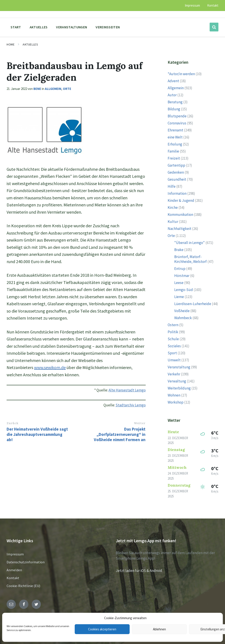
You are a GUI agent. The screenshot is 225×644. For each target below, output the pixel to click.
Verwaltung (177, 381)
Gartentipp (176, 165)
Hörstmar (182, 276)
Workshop (176, 402)
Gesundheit (177, 179)
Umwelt (174, 360)
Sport (172, 353)
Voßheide (182, 311)
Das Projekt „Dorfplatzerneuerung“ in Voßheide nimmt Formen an (120, 434)
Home (11, 44)
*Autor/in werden (181, 74)
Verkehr (174, 374)
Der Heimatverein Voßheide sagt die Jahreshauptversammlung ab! (37, 434)
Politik (173, 332)
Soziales (174, 346)
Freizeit (174, 158)
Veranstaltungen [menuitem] (72, 27)
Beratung (175, 102)
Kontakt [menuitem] (213, 5)
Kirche (173, 207)
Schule (173, 339)
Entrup (180, 269)
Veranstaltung (179, 367)
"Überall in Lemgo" (190, 243)
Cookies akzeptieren (102, 629)
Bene (37, 89)
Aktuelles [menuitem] (39, 27)
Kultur (173, 222)
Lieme (179, 297)
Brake (179, 250)
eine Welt (175, 137)
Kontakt (13, 578)
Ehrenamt (175, 130)
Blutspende (177, 116)
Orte (67, 89)
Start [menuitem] (16, 27)
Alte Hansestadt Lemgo (127, 390)
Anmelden (14, 570)
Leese (179, 283)
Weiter (140, 423)
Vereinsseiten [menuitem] (108, 27)
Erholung (175, 144)
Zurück (12, 423)
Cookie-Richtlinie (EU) (23, 586)
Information (177, 193)
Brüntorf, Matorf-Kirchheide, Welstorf (191, 259)
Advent (173, 81)
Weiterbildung (179, 388)
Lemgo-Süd (184, 290)
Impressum (15, 554)
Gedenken (176, 172)
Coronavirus (177, 123)
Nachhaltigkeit (180, 229)
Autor (172, 95)
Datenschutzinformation (26, 562)
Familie (173, 151)
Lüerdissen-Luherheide (193, 304)
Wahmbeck (183, 318)
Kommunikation (180, 215)
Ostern (173, 325)
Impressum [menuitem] (192, 5)
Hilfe (172, 186)
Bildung (174, 109)
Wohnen (174, 395)
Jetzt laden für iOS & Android (139, 571)
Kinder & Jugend (181, 200)
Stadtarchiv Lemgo (131, 405)
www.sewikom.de (50, 367)
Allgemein (53, 89)
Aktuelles (30, 44)
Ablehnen (159, 629)
